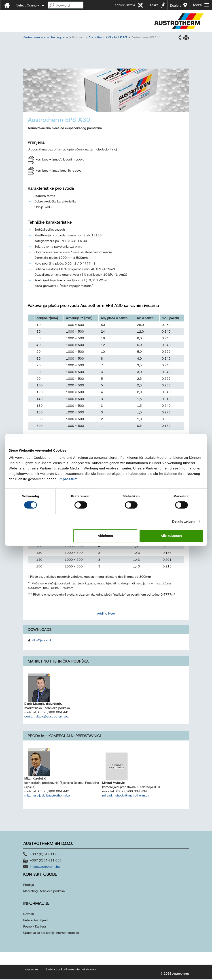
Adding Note (106, 615)
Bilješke (153, 5)
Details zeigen (183, 521)
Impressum (68, 479)
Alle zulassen (171, 536)
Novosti (29, 915)
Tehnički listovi (124, 5)
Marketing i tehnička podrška (44, 892)
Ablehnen (105, 536)
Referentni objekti (36, 922)
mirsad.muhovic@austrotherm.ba (126, 797)
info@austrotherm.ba (45, 868)
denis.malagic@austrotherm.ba (46, 718)
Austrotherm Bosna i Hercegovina (46, 37)
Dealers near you (176, 7)
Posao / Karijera (35, 928)
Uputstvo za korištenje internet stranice (51, 934)
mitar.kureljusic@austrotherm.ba (47, 797)
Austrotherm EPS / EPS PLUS (108, 37)
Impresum (31, 971)
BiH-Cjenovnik (42, 641)
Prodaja (29, 886)
